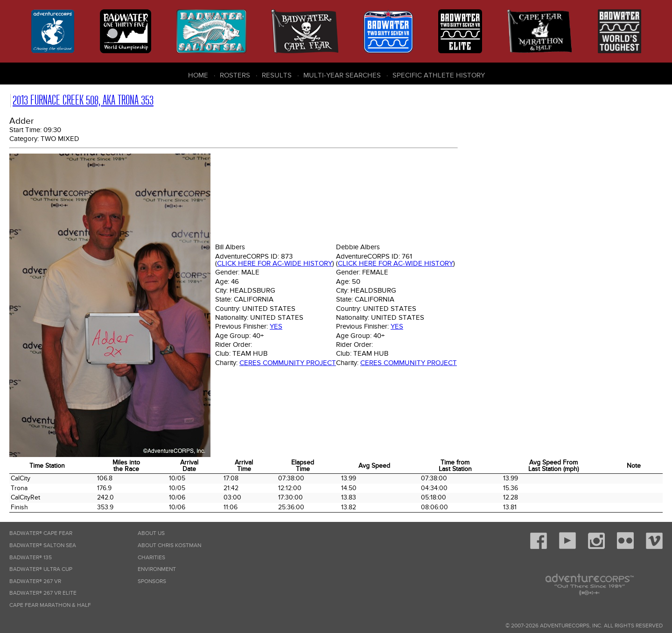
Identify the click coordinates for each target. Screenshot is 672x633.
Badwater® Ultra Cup (41, 569)
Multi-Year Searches (342, 75)
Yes (276, 326)
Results (277, 75)
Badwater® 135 (31, 558)
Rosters (235, 75)
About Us (151, 533)
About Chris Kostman (169, 545)
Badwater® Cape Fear (41, 533)
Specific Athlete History (439, 75)
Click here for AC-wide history (275, 263)
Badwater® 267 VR (35, 581)
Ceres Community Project (288, 363)
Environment (157, 569)
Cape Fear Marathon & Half (50, 605)
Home (198, 75)
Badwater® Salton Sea (43, 545)
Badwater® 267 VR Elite (43, 593)
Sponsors (152, 581)
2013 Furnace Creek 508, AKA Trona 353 (83, 100)
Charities (151, 558)
